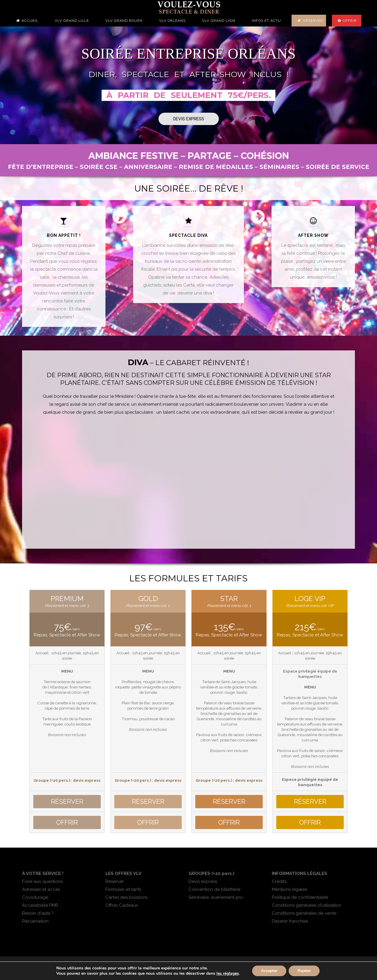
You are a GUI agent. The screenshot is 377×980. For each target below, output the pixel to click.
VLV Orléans (172, 21)
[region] (188, 85)
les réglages (228, 974)
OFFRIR (67, 822)
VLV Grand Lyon (219, 21)
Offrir (350, 21)
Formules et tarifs (123, 889)
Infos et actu (266, 21)
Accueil (30, 21)
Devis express (203, 881)
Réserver (313, 21)
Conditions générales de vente (304, 913)
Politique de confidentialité (300, 897)
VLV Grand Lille (72, 21)
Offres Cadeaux (122, 905)
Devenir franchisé (290, 921)
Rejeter (304, 971)
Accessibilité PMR (40, 905)
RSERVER (67, 802)
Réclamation (35, 921)
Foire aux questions (42, 881)
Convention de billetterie (214, 889)
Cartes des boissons (127, 897)
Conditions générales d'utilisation (307, 905)
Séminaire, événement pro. (216, 897)
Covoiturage (35, 897)
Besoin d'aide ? (38, 913)
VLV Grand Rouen (124, 21)
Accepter (269, 971)
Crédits (279, 881)
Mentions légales (290, 889)
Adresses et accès (41, 889)
